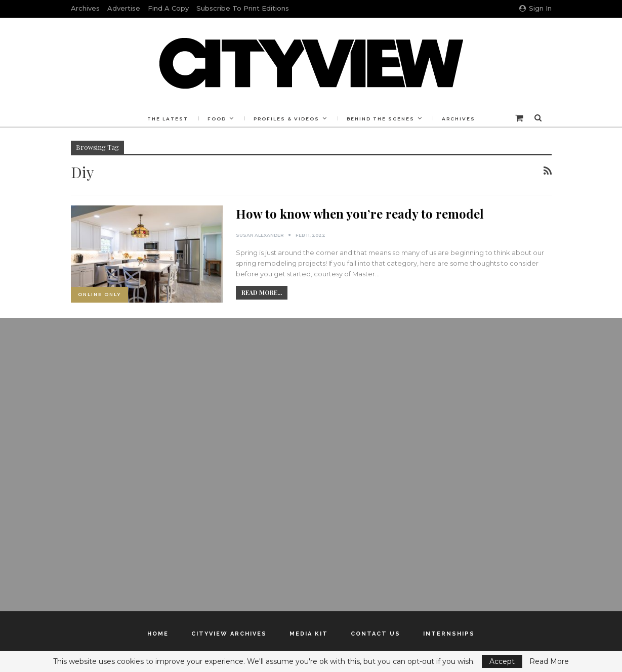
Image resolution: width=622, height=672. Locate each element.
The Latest (168, 119)
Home (158, 634)
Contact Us (376, 634)
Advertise (124, 8)
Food (217, 119)
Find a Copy (168, 8)
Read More (549, 661)
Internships (449, 634)
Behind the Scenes (381, 119)
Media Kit (309, 634)
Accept (502, 661)
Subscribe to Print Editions (243, 8)
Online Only (99, 294)
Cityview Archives (229, 634)
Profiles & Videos (286, 119)
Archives (85, 8)
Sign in (535, 8)
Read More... (262, 292)
